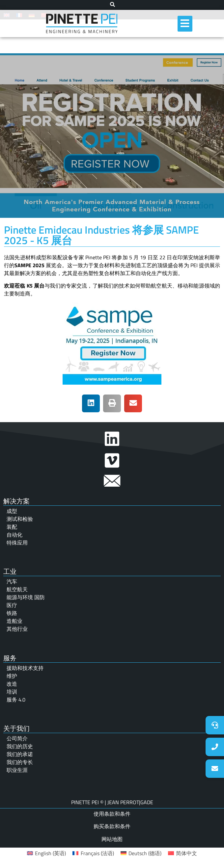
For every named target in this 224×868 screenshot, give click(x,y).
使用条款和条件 (112, 814)
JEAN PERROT (123, 802)
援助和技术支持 (25, 668)
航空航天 (17, 589)
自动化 (14, 535)
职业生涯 (17, 770)
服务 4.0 (16, 700)
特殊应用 (17, 543)
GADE (147, 802)
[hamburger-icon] (185, 24)
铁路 (12, 613)
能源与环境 (20, 597)
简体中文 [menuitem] (186, 853)
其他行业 (17, 629)
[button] (91, 403)
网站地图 (112, 839)
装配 (12, 527)
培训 (12, 692)
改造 (12, 684)
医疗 (12, 605)
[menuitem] (46, 853)
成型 (12, 511)
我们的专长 (20, 762)
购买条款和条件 (112, 826)
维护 (12, 676)
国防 (40, 597)
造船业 (14, 621)
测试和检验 (20, 519)
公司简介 (17, 738)
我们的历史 (20, 746)
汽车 (12, 581)
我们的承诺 (20, 754)
